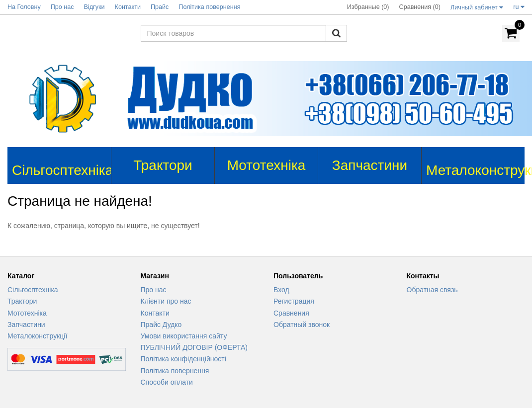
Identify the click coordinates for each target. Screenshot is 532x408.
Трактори (22, 301)
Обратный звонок (302, 325)
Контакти (155, 313)
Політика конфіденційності (183, 359)
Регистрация (294, 301)
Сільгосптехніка (33, 290)
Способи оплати (167, 382)
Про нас (154, 290)
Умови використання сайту (184, 336)
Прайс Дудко (161, 325)
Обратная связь (432, 290)
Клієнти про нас (166, 301)
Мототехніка (27, 313)
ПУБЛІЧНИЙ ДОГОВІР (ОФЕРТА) (194, 347)
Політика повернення (175, 371)
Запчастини (26, 325)
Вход (281, 290)
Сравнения (291, 313)
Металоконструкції (37, 336)
